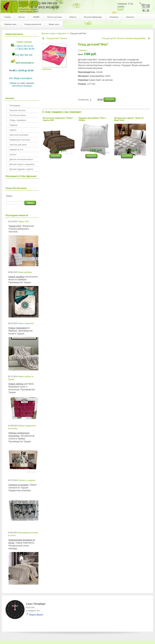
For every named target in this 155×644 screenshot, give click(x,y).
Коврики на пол (16, 150)
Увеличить (54, 68)
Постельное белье (18, 115)
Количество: (84, 100)
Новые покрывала (26, 323)
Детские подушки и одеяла (21, 169)
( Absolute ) (83, 50)
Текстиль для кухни (18, 145)
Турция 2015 (23, 222)
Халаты (13, 155)
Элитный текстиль (18, 110)
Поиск (9, 196)
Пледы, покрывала (18, 120)
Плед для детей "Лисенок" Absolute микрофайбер (124, 38)
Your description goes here (20, 8)
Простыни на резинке (19, 135)
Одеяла (13, 130)
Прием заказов (24, 42)
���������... (57, 156)
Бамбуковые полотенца (20, 140)
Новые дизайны (25, 272)
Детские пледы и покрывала (22, 164)
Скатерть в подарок (26, 480)
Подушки (13, 125)
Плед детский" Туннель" (57, 38)
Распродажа (15, 106)
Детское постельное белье (21, 159)
